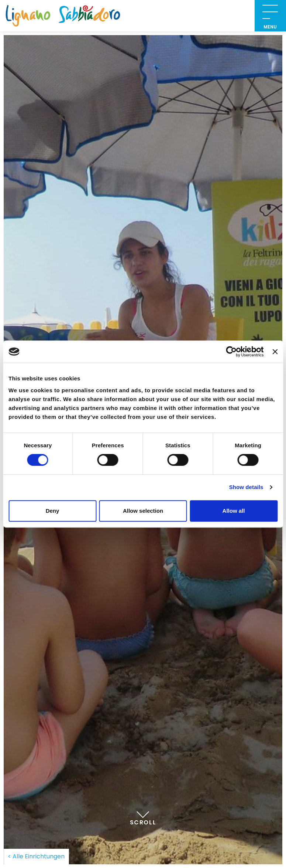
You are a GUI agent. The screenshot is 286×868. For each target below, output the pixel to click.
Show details (246, 487)
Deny (53, 511)
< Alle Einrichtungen (36, 856)
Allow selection (143, 511)
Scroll (143, 815)
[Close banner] (275, 352)
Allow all (234, 511)
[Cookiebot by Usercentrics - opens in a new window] (232, 352)
